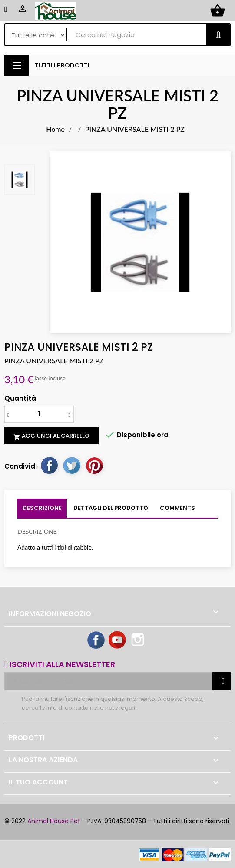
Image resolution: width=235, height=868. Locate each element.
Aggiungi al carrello (51, 436)
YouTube (118, 640)
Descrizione (42, 508)
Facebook (96, 640)
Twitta (72, 465)
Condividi (49, 465)
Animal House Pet (54, 821)
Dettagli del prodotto (111, 508)
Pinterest (94, 465)
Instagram (139, 640)
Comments (177, 508)
